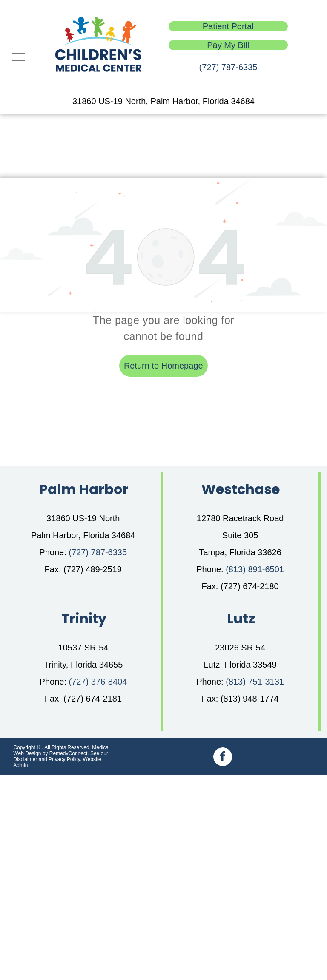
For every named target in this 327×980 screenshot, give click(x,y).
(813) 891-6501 (255, 569)
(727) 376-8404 (98, 682)
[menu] (19, 57)
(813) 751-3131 (255, 682)
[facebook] (223, 758)
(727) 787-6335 (228, 67)
